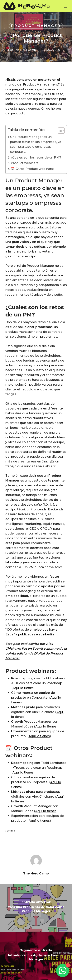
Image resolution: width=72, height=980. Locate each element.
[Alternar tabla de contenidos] (59, 130)
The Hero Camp (25, 50)
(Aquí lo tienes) (23, 688)
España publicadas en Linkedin (30, 634)
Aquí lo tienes (46, 726)
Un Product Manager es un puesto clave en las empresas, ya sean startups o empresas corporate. (36, 144)
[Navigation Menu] (66, 6)
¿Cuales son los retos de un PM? (36, 157)
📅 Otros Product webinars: (32, 169)
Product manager (36, 26)
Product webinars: (25, 163)
